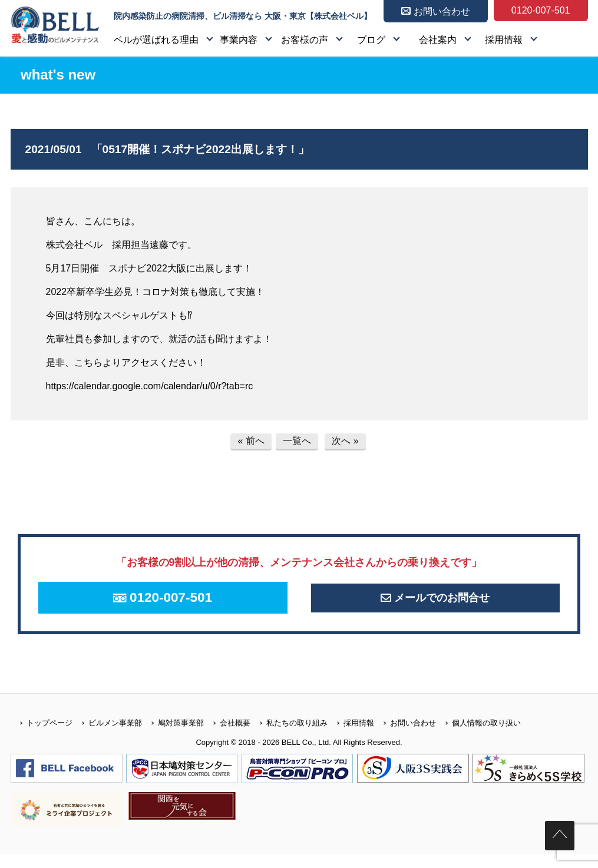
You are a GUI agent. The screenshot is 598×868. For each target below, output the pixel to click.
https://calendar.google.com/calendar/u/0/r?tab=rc (150, 386)
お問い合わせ (405, 737)
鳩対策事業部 (173, 737)
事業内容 (239, 40)
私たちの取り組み (289, 737)
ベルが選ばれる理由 (156, 40)
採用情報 (504, 40)
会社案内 (438, 40)
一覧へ (297, 441)
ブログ (371, 40)
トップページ (42, 737)
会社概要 (227, 737)
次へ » (345, 441)
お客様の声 (305, 40)
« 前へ (251, 441)
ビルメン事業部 (107, 737)
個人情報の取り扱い (478, 737)
